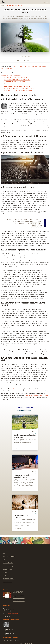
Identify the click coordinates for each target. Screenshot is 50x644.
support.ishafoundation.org (12, 614)
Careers (5, 585)
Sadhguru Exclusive (8, 563)
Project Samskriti (7, 582)
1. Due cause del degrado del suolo (11, 75)
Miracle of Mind (7, 547)
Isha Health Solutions (9, 579)
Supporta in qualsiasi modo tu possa (37, 395)
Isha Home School (8, 569)
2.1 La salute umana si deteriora (13, 84)
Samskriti (5, 572)
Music (4, 553)
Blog (4, 550)
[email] (32, 60)
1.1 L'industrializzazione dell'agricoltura (15, 77)
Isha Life (5, 576)
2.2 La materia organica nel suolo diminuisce (17, 86)
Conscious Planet (18, 389)
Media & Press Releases (9, 557)
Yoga (4, 560)
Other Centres (7, 617)
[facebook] (21, 60)
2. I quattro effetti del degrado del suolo (13, 82)
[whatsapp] (18, 60)
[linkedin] (28, 60)
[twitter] (25, 60)
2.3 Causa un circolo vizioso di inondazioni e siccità (19, 88)
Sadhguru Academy (8, 566)
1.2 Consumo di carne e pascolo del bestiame (17, 80)
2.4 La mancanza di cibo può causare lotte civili (18, 91)
